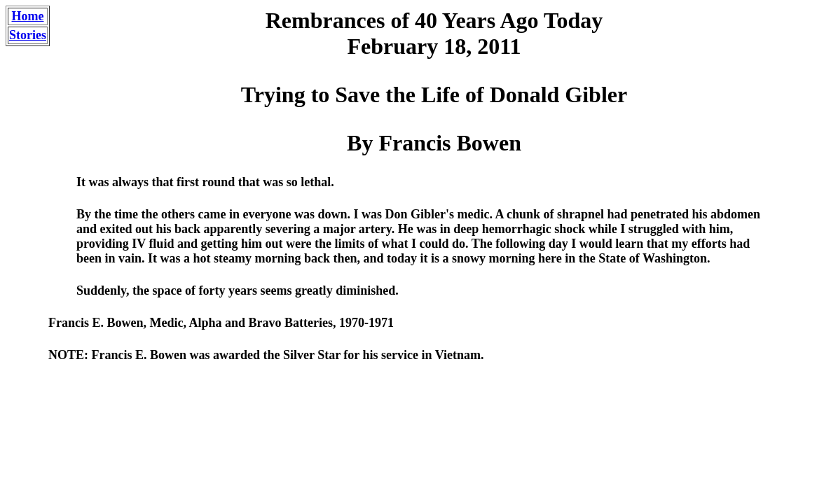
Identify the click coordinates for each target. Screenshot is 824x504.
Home (28, 16)
